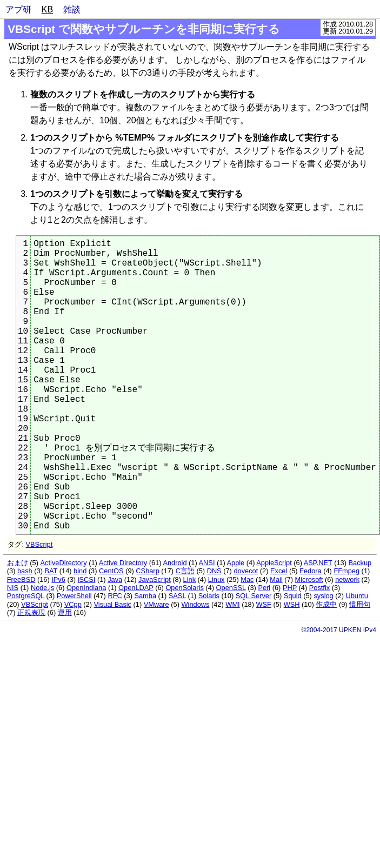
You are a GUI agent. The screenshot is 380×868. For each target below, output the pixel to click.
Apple (236, 563)
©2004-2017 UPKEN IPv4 (339, 630)
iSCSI (87, 579)
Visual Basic (113, 604)
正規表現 (31, 612)
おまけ (18, 563)
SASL (177, 596)
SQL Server (254, 596)
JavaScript (155, 579)
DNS (214, 571)
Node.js (42, 588)
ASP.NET (318, 563)
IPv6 (58, 579)
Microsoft (309, 579)
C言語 (185, 571)
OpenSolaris (184, 588)
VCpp (73, 604)
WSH (292, 604)
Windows (196, 604)
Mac (247, 579)
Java (115, 579)
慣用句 (360, 604)
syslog (323, 596)
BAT (51, 571)
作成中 (326, 604)
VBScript (39, 544)
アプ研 (18, 9)
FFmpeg (346, 571)
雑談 (72, 9)
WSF (263, 604)
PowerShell (74, 596)
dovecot (246, 571)
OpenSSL (231, 588)
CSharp (147, 571)
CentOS (111, 571)
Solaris (209, 596)
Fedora (311, 571)
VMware (156, 604)
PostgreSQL (26, 596)
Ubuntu (357, 596)
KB (47, 9)
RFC (115, 596)
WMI (232, 604)
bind (80, 571)
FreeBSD (21, 579)
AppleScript (274, 563)
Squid (293, 596)
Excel (279, 571)
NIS (13, 588)
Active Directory (123, 563)
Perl (264, 588)
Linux (216, 579)
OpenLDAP (136, 588)
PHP (290, 588)
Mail (276, 579)
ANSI (207, 563)
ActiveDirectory (64, 563)
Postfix (319, 588)
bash (25, 571)
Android (175, 563)
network (347, 579)
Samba (145, 596)
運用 (65, 612)
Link (189, 579)
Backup (360, 563)
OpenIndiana (86, 588)
